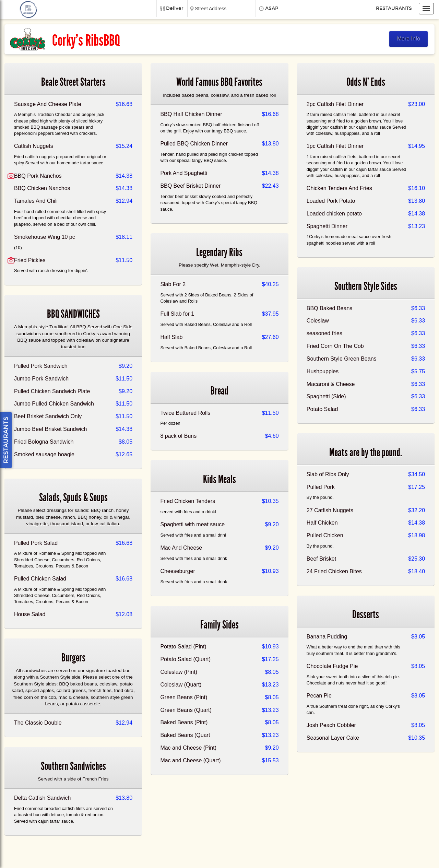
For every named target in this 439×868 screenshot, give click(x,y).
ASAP (272, 8)
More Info (408, 39)
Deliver (175, 8)
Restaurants (394, 8)
